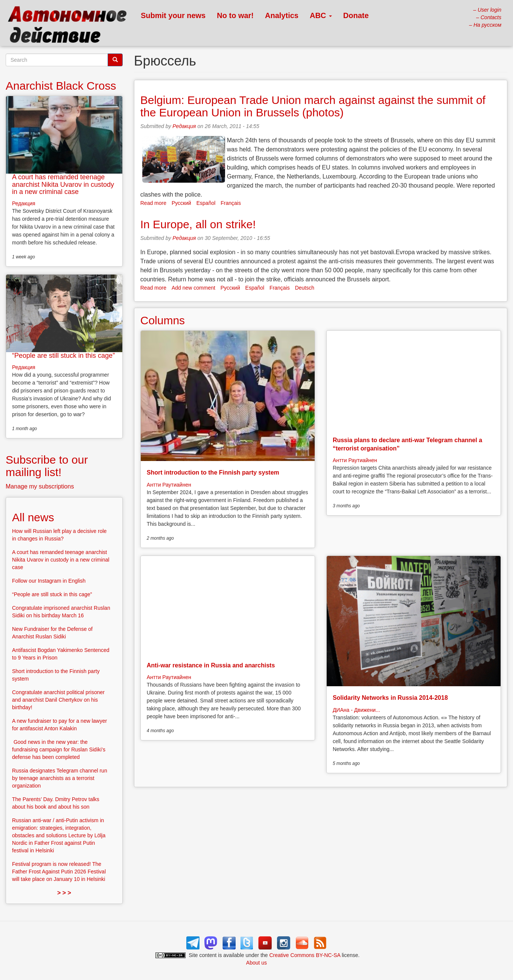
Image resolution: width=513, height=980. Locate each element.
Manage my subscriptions (40, 486)
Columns (163, 320)
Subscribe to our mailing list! (47, 466)
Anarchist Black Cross (61, 86)
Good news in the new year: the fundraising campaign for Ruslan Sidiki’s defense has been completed (59, 750)
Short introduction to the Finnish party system (213, 472)
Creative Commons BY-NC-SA (305, 955)
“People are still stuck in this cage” (63, 356)
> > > (64, 893)
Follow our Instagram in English (49, 581)
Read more (153, 203)
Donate (356, 15)
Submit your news (173, 15)
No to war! (235, 15)
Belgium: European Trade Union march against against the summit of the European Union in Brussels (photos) (313, 106)
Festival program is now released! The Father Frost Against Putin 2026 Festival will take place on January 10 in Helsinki (59, 872)
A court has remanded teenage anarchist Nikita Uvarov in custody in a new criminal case (63, 185)
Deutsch (305, 288)
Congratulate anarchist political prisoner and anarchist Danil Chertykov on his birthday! (58, 700)
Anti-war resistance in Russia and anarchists (211, 665)
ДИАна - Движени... (356, 710)
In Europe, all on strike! (198, 224)
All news (33, 517)
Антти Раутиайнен (169, 485)
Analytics (282, 15)
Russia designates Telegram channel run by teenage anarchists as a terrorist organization (60, 778)
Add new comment (193, 288)
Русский (181, 203)
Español (206, 203)
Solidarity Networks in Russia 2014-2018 (390, 698)
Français (231, 203)
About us (256, 963)
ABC (321, 15)
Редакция (184, 126)
